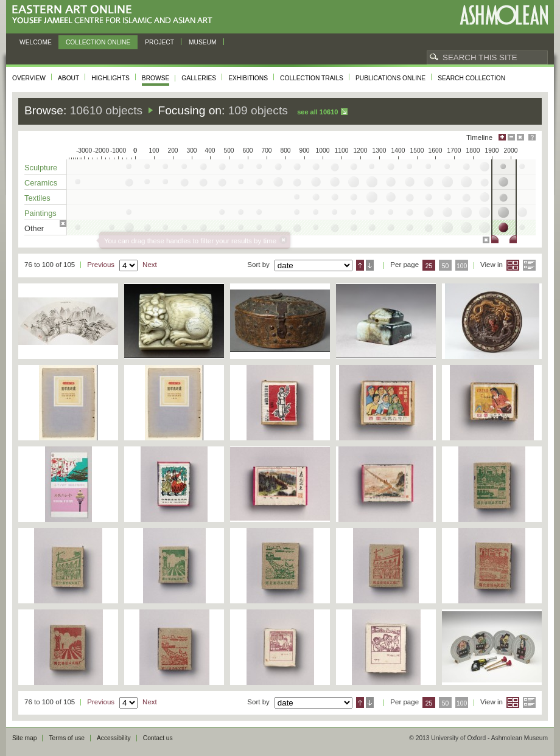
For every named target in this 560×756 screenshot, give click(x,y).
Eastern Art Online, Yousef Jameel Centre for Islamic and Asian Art (115, 15)
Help (532, 137)
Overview (29, 78)
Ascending (360, 265)
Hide (520, 137)
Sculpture (41, 168)
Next (150, 265)
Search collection (471, 78)
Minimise (511, 137)
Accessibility (114, 738)
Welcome (36, 42)
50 (446, 266)
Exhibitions (248, 78)
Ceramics (41, 183)
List (529, 265)
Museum (203, 42)
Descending (370, 265)
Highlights (110, 78)
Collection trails (312, 78)
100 (462, 266)
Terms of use (67, 738)
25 (429, 266)
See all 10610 (317, 112)
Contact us (158, 738)
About (68, 78)
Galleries (199, 78)
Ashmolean (504, 15)
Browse (156, 78)
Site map (24, 738)
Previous (101, 265)
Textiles (37, 198)
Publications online (390, 78)
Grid (513, 265)
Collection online (98, 42)
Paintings (40, 213)
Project (159, 42)
